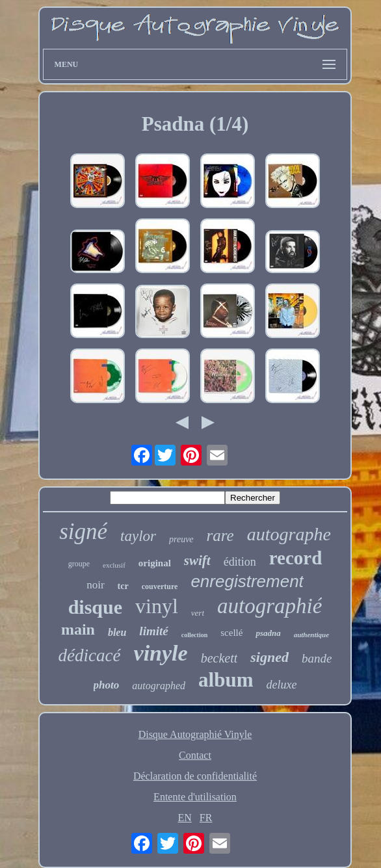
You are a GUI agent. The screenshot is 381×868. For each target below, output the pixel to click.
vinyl (157, 606)
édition (240, 562)
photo (107, 685)
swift (197, 560)
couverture (160, 586)
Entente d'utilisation (195, 797)
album (226, 680)
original (155, 563)
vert (198, 613)
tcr (123, 586)
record (296, 558)
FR (206, 818)
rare (220, 535)
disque (95, 607)
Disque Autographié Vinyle (195, 734)
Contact (195, 755)
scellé (231, 633)
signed (269, 657)
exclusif (114, 565)
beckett (219, 658)
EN (185, 818)
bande (317, 658)
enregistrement (247, 581)
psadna (268, 633)
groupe (79, 564)
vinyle (161, 653)
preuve (181, 539)
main (78, 629)
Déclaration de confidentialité (195, 776)
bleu (117, 632)
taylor (138, 536)
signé (83, 532)
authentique (311, 635)
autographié (269, 606)
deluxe (281, 685)
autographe (289, 534)
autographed (159, 686)
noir (95, 585)
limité (153, 631)
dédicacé (90, 655)
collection (195, 635)
